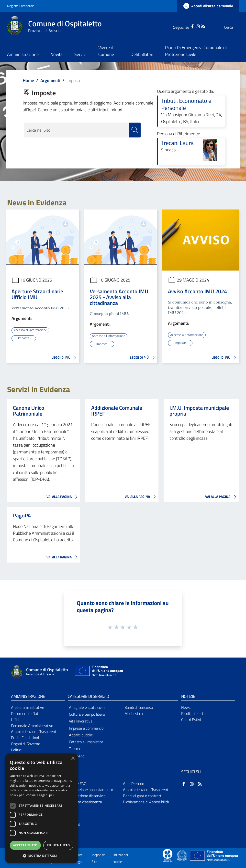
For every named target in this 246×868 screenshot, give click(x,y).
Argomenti (50, 80)
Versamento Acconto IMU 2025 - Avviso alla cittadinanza (119, 297)
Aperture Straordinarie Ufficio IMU (37, 294)
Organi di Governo (26, 743)
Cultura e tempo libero (87, 714)
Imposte (24, 338)
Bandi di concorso (139, 707)
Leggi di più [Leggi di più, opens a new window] (46, 795)
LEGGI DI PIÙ (65, 357)
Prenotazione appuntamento (90, 789)
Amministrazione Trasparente (35, 731)
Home (28, 80)
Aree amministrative (28, 707)
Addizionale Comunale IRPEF (117, 410)
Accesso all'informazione (31, 330)
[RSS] (193, 26)
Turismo (75, 748)
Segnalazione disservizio (86, 795)
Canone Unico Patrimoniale (29, 410)
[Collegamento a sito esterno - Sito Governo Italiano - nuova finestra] (182, 855)
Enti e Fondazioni (25, 737)
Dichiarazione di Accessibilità (146, 801)
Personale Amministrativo (32, 725)
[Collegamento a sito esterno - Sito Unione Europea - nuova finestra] (98, 672)
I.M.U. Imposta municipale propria (199, 410)
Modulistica (134, 713)
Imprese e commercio (86, 728)
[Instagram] (188, 26)
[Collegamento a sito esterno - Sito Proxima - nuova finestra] (168, 855)
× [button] (73, 759)
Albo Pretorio (134, 783)
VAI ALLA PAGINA (63, 497)
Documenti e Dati (25, 713)
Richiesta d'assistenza (84, 801)
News (186, 707)
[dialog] (42, 808)
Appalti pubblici (81, 735)
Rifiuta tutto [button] (58, 845)
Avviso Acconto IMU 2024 (197, 291)
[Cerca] (233, 27)
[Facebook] (183, 26)
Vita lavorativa (81, 721)
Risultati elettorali (196, 713)
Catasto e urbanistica (86, 742)
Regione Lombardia (21, 6)
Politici (16, 750)
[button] (42, 856)
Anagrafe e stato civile (87, 707)
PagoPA (22, 515)
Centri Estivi (191, 719)
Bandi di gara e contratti (143, 795)
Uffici (15, 719)
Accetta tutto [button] (25, 845)
